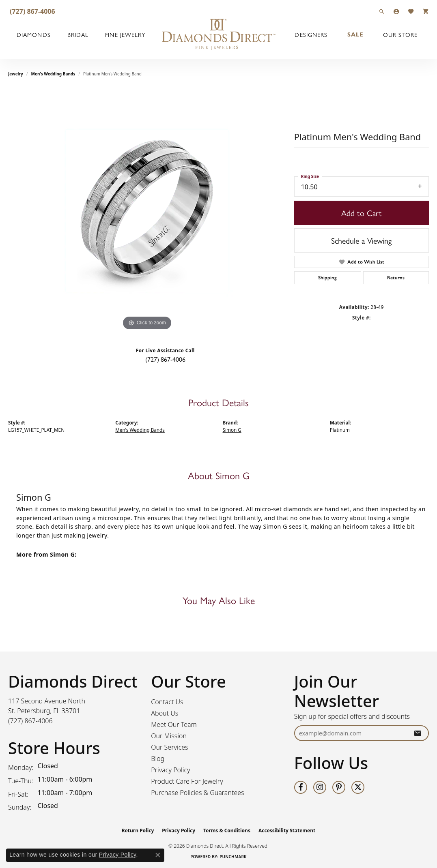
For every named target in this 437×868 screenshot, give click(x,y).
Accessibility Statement (287, 830)
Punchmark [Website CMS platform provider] (233, 857)
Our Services (169, 747)
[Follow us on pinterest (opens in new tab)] (339, 787)
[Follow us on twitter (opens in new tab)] (358, 787)
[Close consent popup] (158, 855)
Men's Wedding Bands (53, 74)
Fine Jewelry (125, 34)
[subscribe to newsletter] (418, 733)
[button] (382, 11)
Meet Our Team (174, 724)
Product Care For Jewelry (187, 781)
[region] (147, 211)
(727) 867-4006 (165, 359)
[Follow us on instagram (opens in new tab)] (320, 787)
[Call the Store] (30, 721)
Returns (396, 278)
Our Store (400, 34)
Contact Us (167, 702)
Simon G (232, 430)
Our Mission (169, 736)
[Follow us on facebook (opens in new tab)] (301, 787)
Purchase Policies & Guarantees (197, 793)
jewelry (16, 74)
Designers (311, 34)
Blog (158, 759)
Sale (355, 34)
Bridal (78, 34)
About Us (165, 713)
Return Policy (138, 830)
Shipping (327, 278)
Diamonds (34, 34)
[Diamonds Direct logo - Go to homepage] (219, 34)
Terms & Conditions (227, 830)
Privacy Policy (170, 770)
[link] (32, 11)
